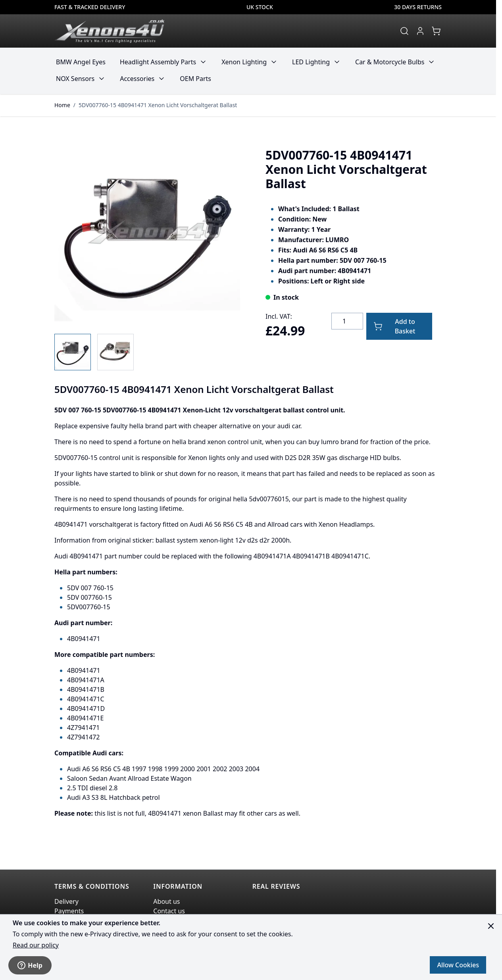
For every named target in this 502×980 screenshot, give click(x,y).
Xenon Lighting (244, 62)
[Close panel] (491, 926)
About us (166, 901)
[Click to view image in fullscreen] (147, 231)
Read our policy (36, 945)
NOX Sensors (75, 79)
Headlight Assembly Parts (158, 62)
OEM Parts (195, 79)
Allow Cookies (458, 965)
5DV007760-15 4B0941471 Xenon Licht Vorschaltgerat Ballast (158, 105)
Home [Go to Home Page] (62, 105)
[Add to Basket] (399, 326)
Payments (69, 911)
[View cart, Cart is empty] (436, 31)
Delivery (66, 901)
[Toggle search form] (404, 31)
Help (30, 965)
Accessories (137, 79)
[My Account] (420, 31)
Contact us (169, 911)
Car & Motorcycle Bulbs (390, 62)
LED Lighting (311, 62)
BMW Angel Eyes (81, 62)
